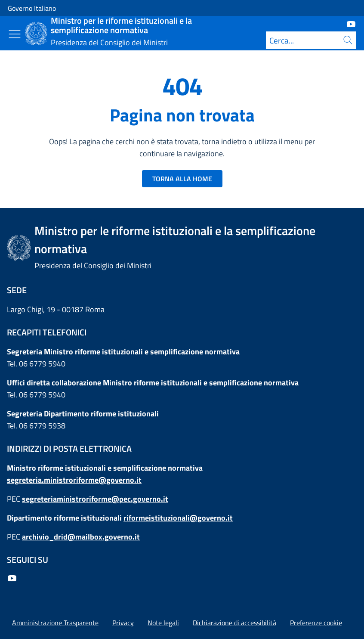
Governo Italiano (32, 8)
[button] (316, 623)
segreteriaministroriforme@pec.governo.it (95, 499)
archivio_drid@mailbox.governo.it (81, 537)
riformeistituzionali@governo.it (178, 518)
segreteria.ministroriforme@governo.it (74, 480)
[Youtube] (348, 23)
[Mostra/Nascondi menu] (15, 34)
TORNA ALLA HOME (182, 179)
